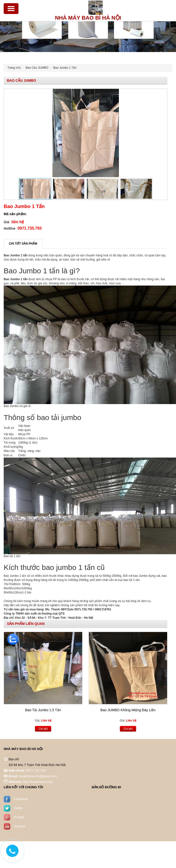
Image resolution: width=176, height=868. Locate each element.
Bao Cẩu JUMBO (37, 68)
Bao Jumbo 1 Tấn (65, 68)
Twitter (18, 806)
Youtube (19, 824)
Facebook (21, 796)
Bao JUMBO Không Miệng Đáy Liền (128, 708)
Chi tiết (43, 726)
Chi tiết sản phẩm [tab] (23, 244)
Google (19, 815)
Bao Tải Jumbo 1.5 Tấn (43, 708)
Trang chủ (14, 68)
